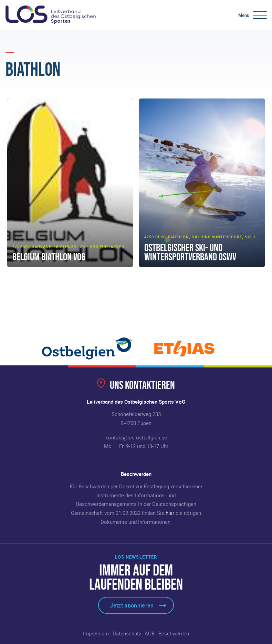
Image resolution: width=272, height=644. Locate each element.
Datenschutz (127, 633)
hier (170, 513)
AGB (150, 633)
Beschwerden (174, 633)
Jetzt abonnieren (132, 605)
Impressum (96, 633)
